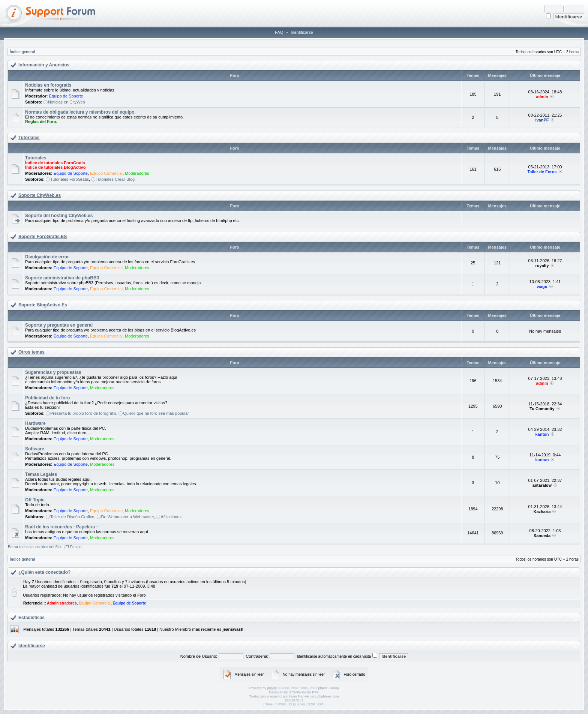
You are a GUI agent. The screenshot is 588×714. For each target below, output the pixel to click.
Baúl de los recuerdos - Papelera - (61, 527)
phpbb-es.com (328, 696)
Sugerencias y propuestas (53, 372)
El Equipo (74, 547)
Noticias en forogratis (48, 85)
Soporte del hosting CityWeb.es (59, 216)
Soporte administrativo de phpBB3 (62, 278)
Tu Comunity (542, 409)
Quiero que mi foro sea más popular (156, 413)
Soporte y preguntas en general (59, 325)
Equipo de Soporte (66, 96)
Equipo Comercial (106, 173)
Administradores (62, 603)
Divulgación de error (47, 257)
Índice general (22, 52)
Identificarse (302, 32)
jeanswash (233, 629)
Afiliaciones (171, 517)
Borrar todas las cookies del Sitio (35, 547)
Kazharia (542, 511)
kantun (542, 434)
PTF (315, 692)
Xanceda (542, 535)
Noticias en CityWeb (67, 102)
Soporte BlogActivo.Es (43, 305)
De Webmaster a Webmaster (128, 517)
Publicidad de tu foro (47, 398)
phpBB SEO (294, 700)
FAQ (279, 32)
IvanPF (542, 120)
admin (542, 97)
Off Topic (35, 500)
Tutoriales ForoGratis (70, 179)
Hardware (35, 423)
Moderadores (137, 173)
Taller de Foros (542, 172)
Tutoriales (29, 138)
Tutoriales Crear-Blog (115, 179)
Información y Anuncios (44, 65)
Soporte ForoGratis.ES (43, 237)
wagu (542, 286)
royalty (542, 265)
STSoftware (298, 692)
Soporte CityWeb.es (40, 195)
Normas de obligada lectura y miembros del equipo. (80, 112)
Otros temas (31, 352)
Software (35, 449)
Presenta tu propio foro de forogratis (83, 413)
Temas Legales (41, 474)
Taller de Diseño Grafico (72, 517)
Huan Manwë (299, 696)
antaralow (542, 485)
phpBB (272, 688)
